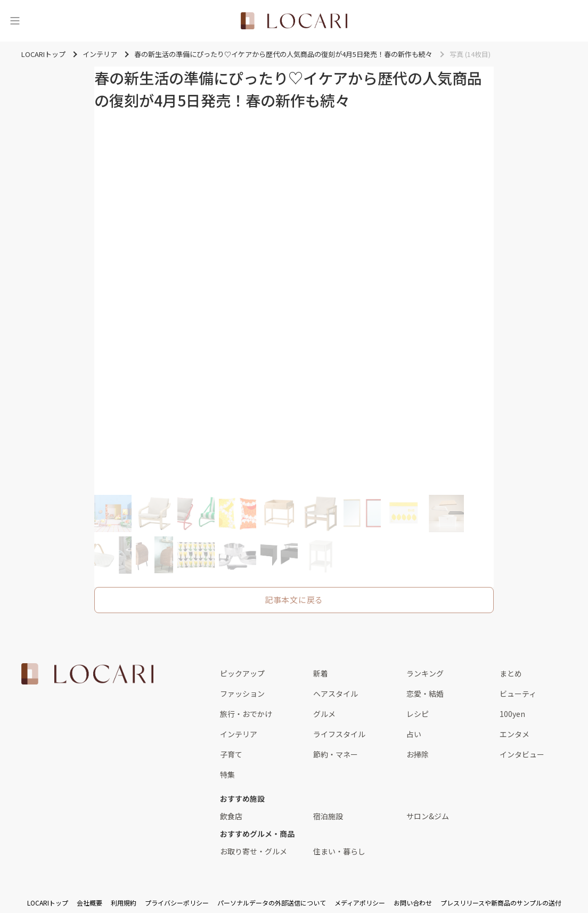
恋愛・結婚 (425, 694)
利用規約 (124, 903)
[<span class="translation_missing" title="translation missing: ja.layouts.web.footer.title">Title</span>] (87, 674)
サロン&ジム (428, 816)
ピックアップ (242, 673)
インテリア (239, 734)
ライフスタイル (339, 734)
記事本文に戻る (294, 600)
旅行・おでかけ (246, 714)
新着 (321, 673)
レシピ (418, 714)
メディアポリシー (360, 903)
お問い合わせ (413, 903)
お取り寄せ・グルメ (254, 851)
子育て (231, 754)
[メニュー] (15, 21)
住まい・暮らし (339, 851)
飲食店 (231, 816)
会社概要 (89, 903)
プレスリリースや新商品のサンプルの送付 (501, 903)
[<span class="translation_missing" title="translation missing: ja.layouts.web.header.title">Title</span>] (294, 21)
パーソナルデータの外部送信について (272, 903)
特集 (227, 775)
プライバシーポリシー (177, 903)
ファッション (242, 694)
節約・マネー (336, 754)
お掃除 (418, 754)
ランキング (425, 673)
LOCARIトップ (48, 903)
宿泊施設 (328, 816)
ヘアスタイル (336, 694)
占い (414, 734)
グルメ (324, 714)
